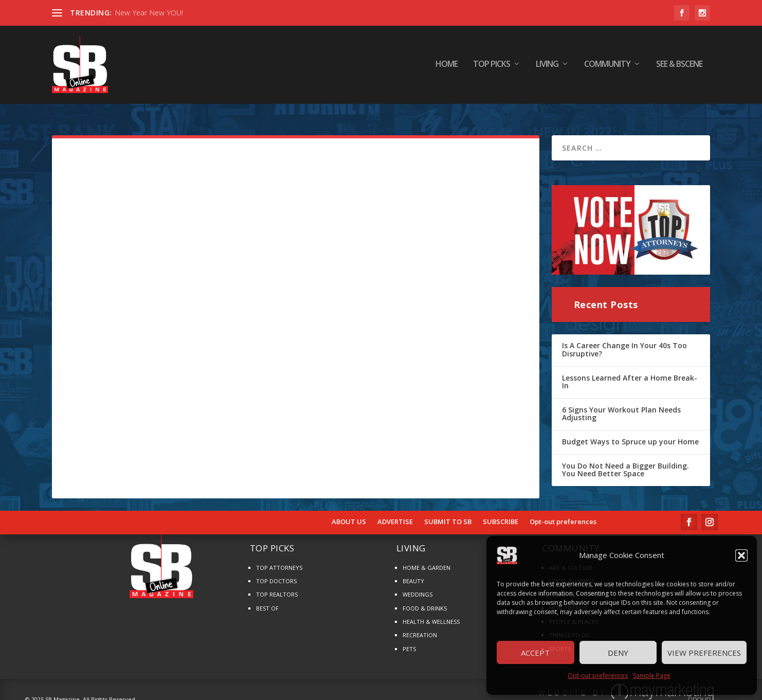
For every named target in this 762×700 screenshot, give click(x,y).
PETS (409, 640)
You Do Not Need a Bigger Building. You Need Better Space (625, 461)
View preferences (704, 653)
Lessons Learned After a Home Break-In (630, 373)
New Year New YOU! (149, 13)
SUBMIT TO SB (448, 513)
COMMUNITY (607, 67)
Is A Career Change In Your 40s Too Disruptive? (624, 341)
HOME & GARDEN (427, 559)
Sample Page (652, 676)
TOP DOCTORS (276, 572)
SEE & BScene (679, 67)
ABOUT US (349, 513)
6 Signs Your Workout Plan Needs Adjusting (621, 405)
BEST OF (267, 599)
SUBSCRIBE (501, 513)
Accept (535, 653)
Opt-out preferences (598, 676)
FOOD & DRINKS (425, 599)
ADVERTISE (395, 513)
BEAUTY (413, 572)
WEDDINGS (418, 586)
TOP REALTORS (277, 586)
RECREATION (420, 627)
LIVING (547, 67)
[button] (741, 555)
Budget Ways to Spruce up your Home (630, 433)
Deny (618, 653)
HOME (447, 67)
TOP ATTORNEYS (279, 559)
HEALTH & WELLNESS (431, 613)
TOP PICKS (492, 67)
